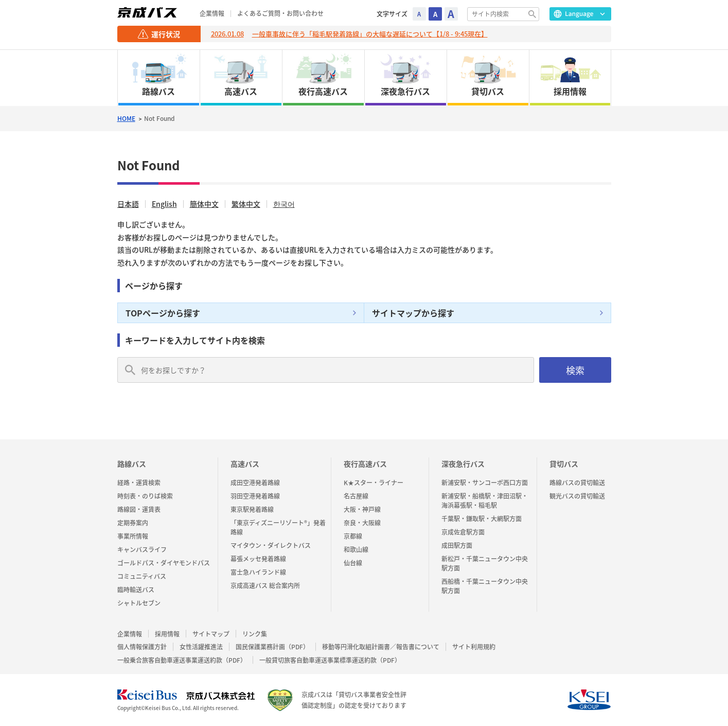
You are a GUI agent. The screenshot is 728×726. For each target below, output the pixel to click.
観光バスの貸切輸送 (577, 496)
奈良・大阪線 (362, 523)
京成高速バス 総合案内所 (265, 586)
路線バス (132, 464)
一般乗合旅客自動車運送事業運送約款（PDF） (182, 660)
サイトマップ (211, 634)
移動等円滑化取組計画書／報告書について (381, 647)
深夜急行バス (463, 464)
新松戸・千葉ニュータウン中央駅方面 (485, 563)
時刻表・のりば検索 (145, 496)
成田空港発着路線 (255, 483)
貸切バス (564, 464)
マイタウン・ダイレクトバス (271, 545)
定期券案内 (133, 523)
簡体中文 (204, 204)
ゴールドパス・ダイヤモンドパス (164, 563)
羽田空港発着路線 (255, 496)
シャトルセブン (139, 603)
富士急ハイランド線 (258, 572)
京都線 (353, 536)
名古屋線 (356, 496)
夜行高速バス (365, 464)
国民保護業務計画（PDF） (272, 647)
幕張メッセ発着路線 (258, 559)
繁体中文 (246, 204)
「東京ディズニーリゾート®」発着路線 (278, 527)
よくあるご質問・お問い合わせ (280, 14)
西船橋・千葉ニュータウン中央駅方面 (485, 586)
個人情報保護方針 (142, 647)
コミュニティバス (142, 576)
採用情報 (167, 634)
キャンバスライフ (142, 550)
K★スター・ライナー (374, 483)
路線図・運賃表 (139, 509)
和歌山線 (356, 550)
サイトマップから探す (413, 313)
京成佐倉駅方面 (463, 532)
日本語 (128, 204)
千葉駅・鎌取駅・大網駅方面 (482, 519)
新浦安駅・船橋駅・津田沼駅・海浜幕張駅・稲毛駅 (485, 501)
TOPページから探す (163, 313)
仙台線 (353, 563)
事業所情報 (133, 536)
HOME (126, 119)
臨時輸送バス (136, 590)
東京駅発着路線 (252, 509)
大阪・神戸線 (362, 509)
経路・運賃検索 (139, 483)
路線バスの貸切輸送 (577, 483)
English (164, 204)
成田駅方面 (457, 545)
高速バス (245, 464)
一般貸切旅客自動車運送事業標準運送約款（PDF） (330, 660)
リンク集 (255, 634)
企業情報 (212, 14)
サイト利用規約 (474, 647)
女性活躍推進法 (201, 647)
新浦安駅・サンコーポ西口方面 (485, 483)
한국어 (284, 204)
